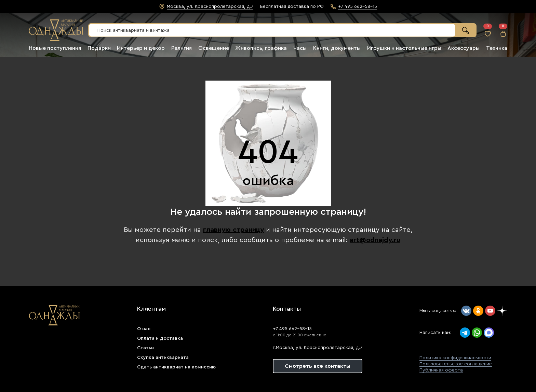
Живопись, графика (261, 48)
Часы (300, 48)
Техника (497, 48)
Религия (182, 48)
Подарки (99, 48)
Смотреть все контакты (318, 366)
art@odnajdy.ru (375, 240)
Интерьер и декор (141, 48)
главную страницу (233, 230)
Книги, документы (337, 48)
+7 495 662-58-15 (292, 329)
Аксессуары (464, 48)
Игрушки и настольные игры (404, 48)
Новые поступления (55, 48)
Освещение (214, 48)
